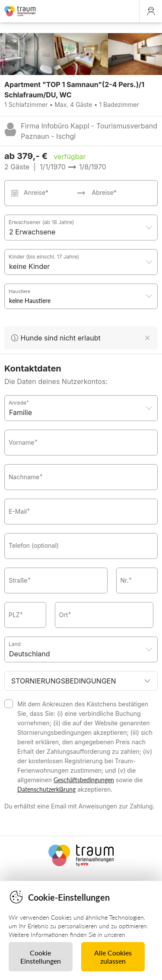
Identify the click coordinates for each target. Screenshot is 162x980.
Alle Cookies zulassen (113, 957)
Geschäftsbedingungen (84, 780)
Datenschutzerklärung (46, 789)
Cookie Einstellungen (41, 957)
